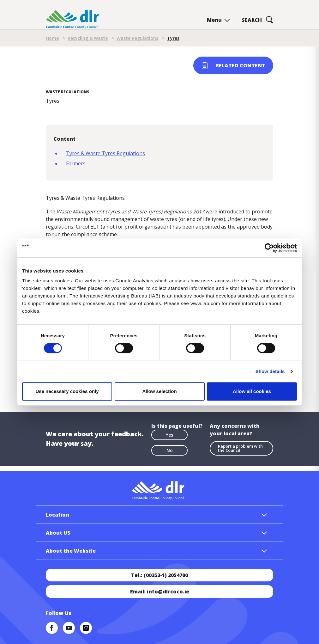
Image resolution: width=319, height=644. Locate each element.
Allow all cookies (252, 391)
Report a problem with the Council (240, 448)
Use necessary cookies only (67, 391)
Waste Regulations (137, 38)
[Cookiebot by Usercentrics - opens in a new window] (269, 248)
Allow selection (159, 391)
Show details (270, 371)
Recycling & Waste (88, 38)
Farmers (76, 163)
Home (52, 38)
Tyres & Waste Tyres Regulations (105, 153)
